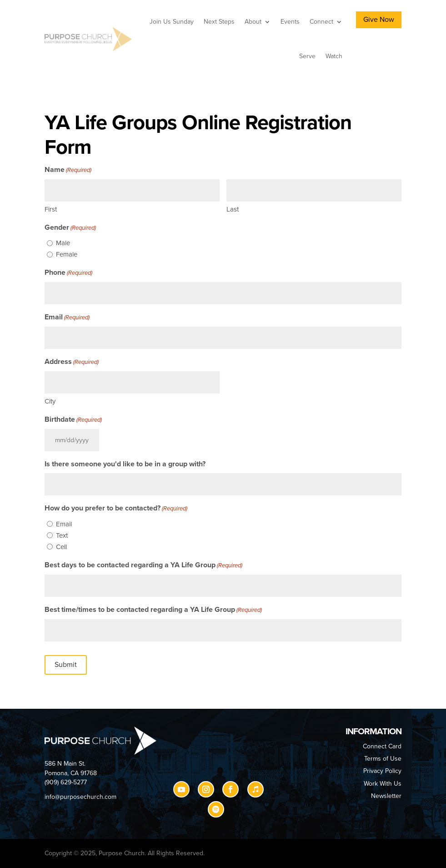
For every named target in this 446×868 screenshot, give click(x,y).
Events (290, 22)
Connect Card (382, 746)
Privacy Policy (382, 771)
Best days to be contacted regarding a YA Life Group (143, 565)
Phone (68, 273)
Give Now (379, 20)
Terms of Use (383, 759)
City (50, 401)
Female (67, 254)
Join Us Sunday (172, 22)
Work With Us (383, 784)
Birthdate (73, 420)
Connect (321, 22)
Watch (334, 56)
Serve (307, 56)
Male (63, 243)
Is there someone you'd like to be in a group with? (125, 464)
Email (67, 318)
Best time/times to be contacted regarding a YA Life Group (153, 610)
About (253, 22)
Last (233, 209)
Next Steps (219, 22)
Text (62, 535)
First (51, 209)
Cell (61, 547)
